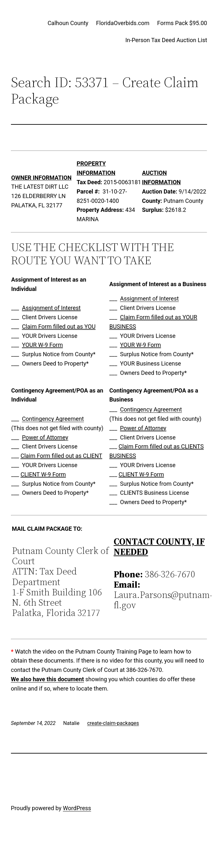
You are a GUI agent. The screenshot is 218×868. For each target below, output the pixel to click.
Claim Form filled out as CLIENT (62, 456)
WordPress (77, 808)
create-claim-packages (113, 723)
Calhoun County (68, 23)
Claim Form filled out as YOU (59, 326)
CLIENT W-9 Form (43, 474)
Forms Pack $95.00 (182, 23)
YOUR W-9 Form (42, 345)
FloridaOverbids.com (123, 23)
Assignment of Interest (51, 308)
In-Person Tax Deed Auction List (166, 40)
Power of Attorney (45, 437)
